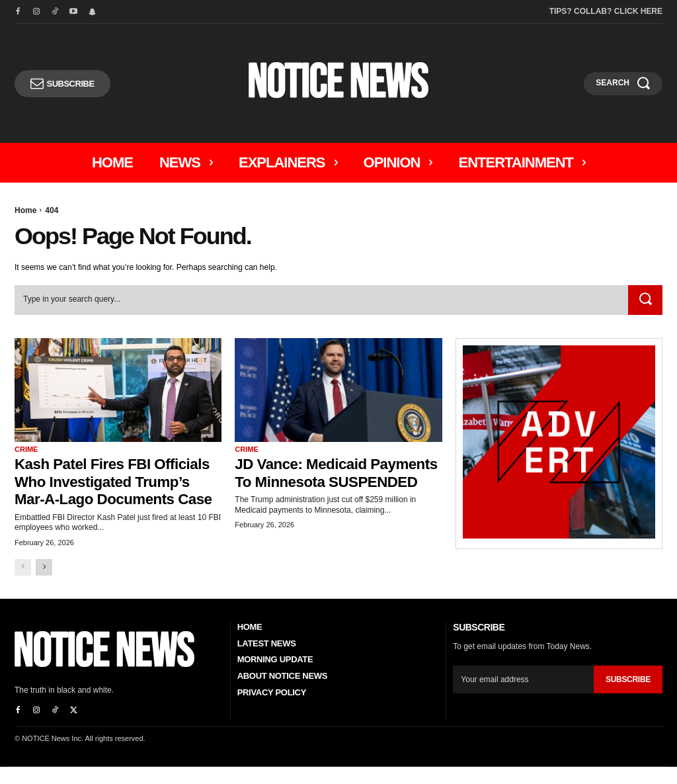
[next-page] (44, 585)
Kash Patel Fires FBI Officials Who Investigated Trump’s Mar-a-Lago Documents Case (109, 490)
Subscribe (628, 697)
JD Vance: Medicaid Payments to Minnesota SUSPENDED (321, 481)
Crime (26, 449)
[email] (523, 697)
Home (25, 210)
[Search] (645, 300)
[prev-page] (23, 585)
